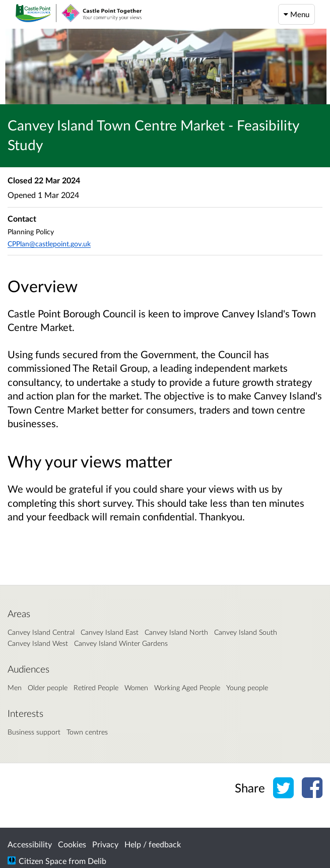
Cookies (72, 844)
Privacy (105, 844)
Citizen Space (43, 861)
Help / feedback (153, 844)
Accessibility (30, 844)
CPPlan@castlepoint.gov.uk (49, 244)
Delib (97, 861)
